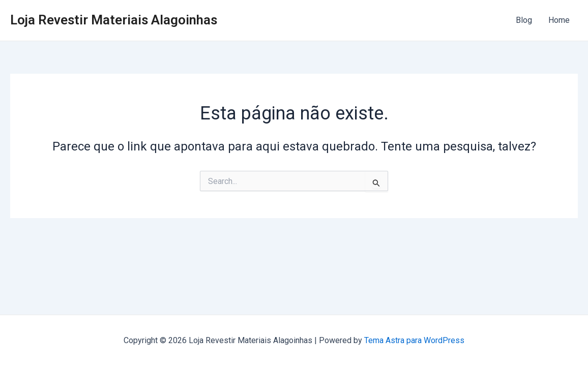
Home (559, 20)
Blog (524, 20)
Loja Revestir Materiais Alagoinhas (114, 20)
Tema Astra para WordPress (414, 340)
